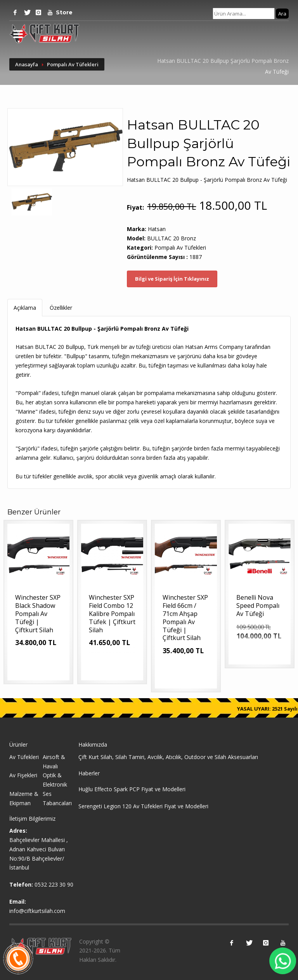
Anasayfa (27, 64)
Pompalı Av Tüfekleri (73, 64)
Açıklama (25, 308)
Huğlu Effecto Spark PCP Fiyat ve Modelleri (132, 789)
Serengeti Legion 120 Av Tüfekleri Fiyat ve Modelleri (143, 806)
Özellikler (61, 308)
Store (62, 12)
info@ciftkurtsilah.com (37, 911)
